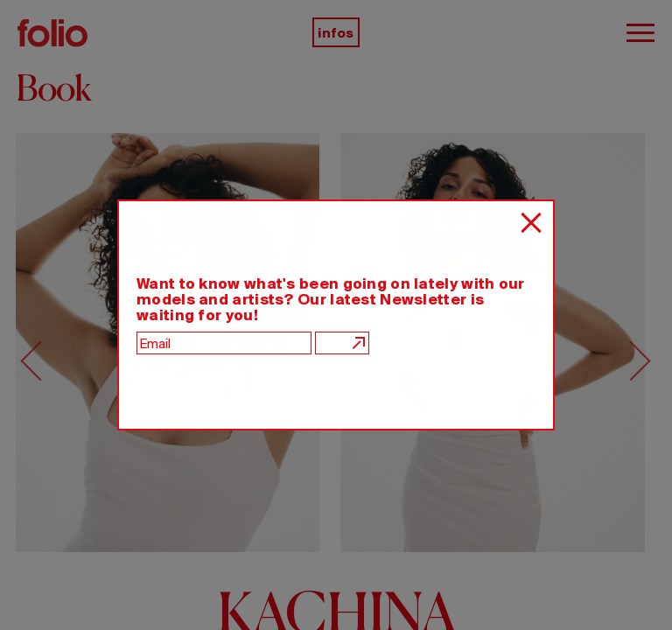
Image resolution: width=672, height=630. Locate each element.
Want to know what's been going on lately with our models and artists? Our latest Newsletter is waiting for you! (331, 299)
